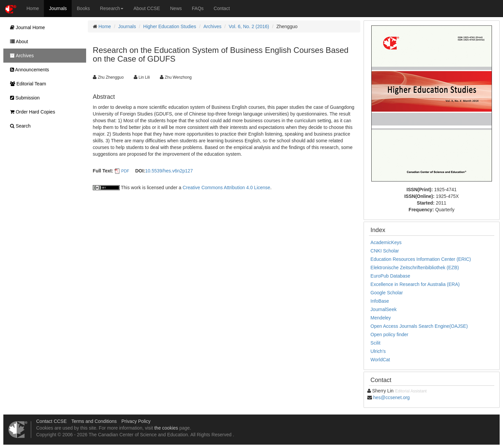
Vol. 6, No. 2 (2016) (249, 26)
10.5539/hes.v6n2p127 (169, 171)
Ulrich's (378, 351)
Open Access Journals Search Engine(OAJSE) (419, 326)
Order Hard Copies (31, 112)
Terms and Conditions (94, 421)
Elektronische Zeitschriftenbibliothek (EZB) (415, 268)
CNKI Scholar (385, 251)
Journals (58, 8)
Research (112, 8)
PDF (125, 171)
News (176, 8)
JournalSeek (384, 309)
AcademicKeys (386, 242)
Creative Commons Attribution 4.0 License (226, 188)
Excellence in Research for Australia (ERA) (415, 284)
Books (83, 8)
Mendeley (381, 318)
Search (19, 126)
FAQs (198, 8)
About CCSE (147, 8)
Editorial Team (26, 84)
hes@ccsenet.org (392, 397)
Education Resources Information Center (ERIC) (421, 259)
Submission (23, 98)
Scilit (376, 343)
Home (33, 8)
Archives (212, 26)
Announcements (28, 70)
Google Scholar (387, 293)
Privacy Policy (136, 421)
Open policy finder (390, 334)
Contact (222, 8)
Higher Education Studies (170, 26)
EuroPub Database (390, 276)
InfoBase (380, 301)
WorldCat (380, 360)
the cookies (166, 428)
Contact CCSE (51, 421)
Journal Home (26, 27)
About (17, 42)
